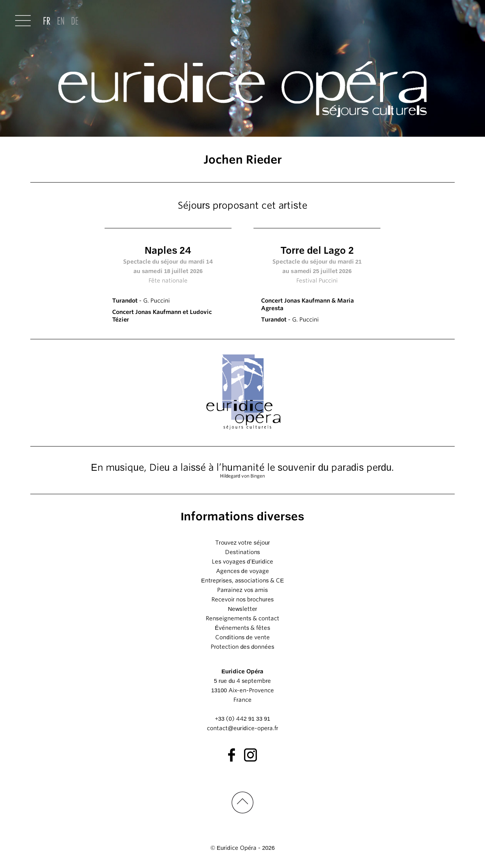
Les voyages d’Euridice (242, 562)
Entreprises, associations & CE (243, 581)
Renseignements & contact (242, 618)
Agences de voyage (242, 571)
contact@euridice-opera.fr (242, 728)
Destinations (242, 552)
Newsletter (242, 609)
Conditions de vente (242, 637)
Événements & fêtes (242, 628)
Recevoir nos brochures (242, 599)
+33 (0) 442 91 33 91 (242, 719)
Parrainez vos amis (242, 590)
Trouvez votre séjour (243, 543)
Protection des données (242, 647)
